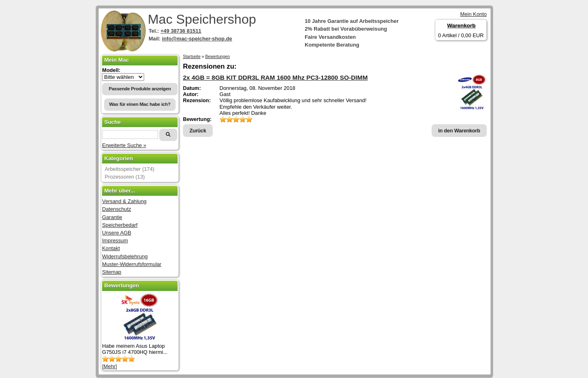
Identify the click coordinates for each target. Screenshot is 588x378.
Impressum (115, 240)
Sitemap (112, 272)
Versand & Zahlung (124, 201)
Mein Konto (473, 14)
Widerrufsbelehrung (125, 256)
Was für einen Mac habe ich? (140, 104)
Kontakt (111, 248)
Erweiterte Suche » (124, 145)
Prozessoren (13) (125, 177)
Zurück (198, 131)
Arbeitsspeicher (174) (129, 169)
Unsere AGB (117, 233)
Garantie (112, 217)
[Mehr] (109, 366)
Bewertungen (218, 57)
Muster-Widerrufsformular (132, 264)
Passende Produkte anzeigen (140, 89)
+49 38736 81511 (181, 31)
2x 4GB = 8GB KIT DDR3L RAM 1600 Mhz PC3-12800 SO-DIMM (275, 77)
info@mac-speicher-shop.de (197, 39)
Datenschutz (117, 209)
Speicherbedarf (120, 225)
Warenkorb (461, 26)
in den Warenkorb (459, 131)
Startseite (192, 57)
